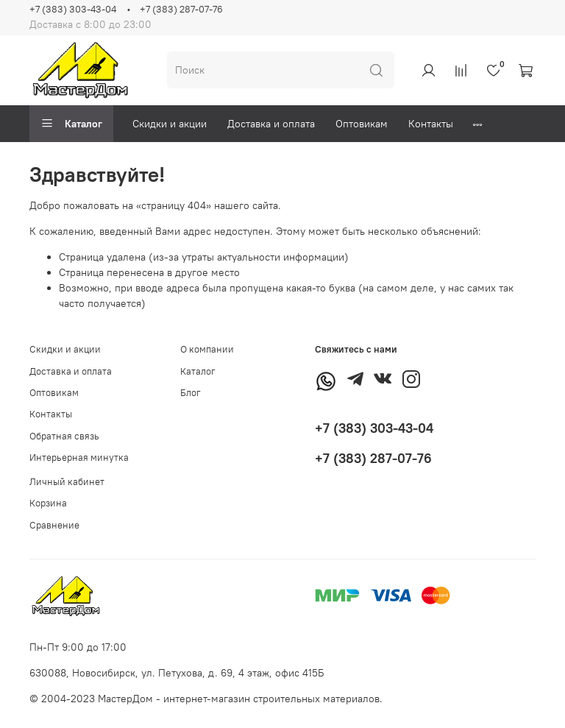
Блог (191, 393)
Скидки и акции (170, 124)
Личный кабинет (67, 482)
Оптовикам (362, 124)
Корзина (48, 503)
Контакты (431, 124)
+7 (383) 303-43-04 (73, 9)
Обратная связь (64, 436)
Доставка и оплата (271, 124)
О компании (207, 349)
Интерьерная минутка (79, 457)
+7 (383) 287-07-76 (181, 9)
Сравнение (54, 525)
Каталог (71, 124)
